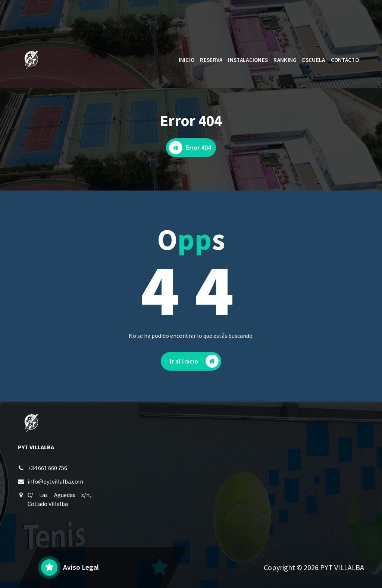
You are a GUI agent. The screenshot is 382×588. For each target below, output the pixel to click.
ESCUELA (314, 60)
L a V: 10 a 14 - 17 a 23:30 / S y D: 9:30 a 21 (95, 23)
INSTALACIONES (248, 60)
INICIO (187, 60)
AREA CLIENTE (330, 20)
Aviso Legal (81, 567)
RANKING (285, 60)
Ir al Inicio (194, 363)
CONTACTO (345, 60)
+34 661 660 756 (47, 469)
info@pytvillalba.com (55, 482)
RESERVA (211, 60)
